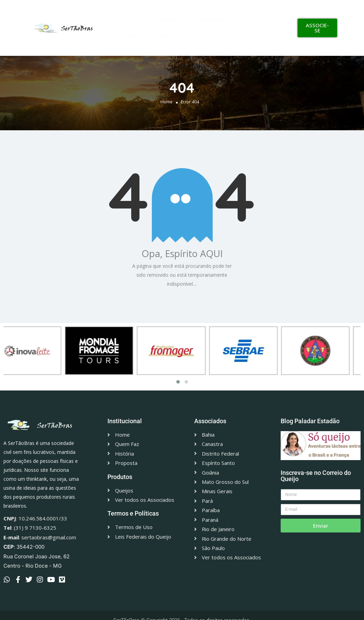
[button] (178, 382)
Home (167, 101)
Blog (134, 36)
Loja (250, 20)
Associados (216, 20)
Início (135, 20)
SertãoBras (171, 20)
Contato (162, 36)
